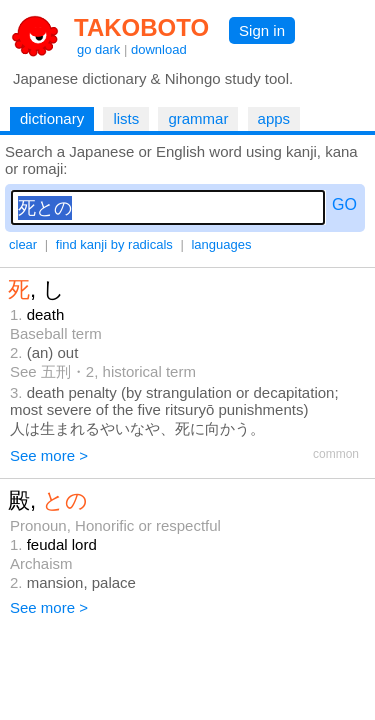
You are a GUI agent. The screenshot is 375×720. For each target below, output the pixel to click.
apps (274, 118)
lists (126, 118)
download (159, 49)
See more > (49, 455)
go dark (98, 49)
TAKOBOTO (141, 27)
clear (23, 244)
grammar (198, 118)
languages (221, 244)
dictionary (52, 118)
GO (344, 204)
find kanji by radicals (114, 244)
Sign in (262, 30)
